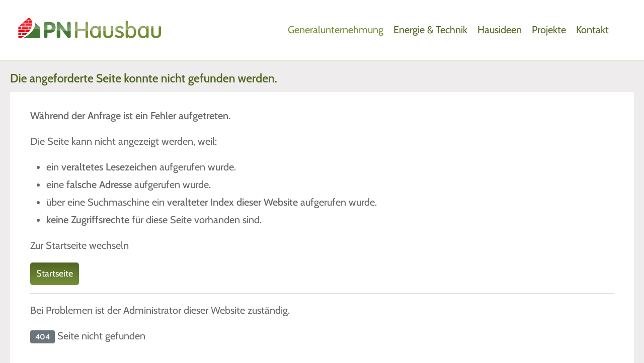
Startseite (55, 274)
